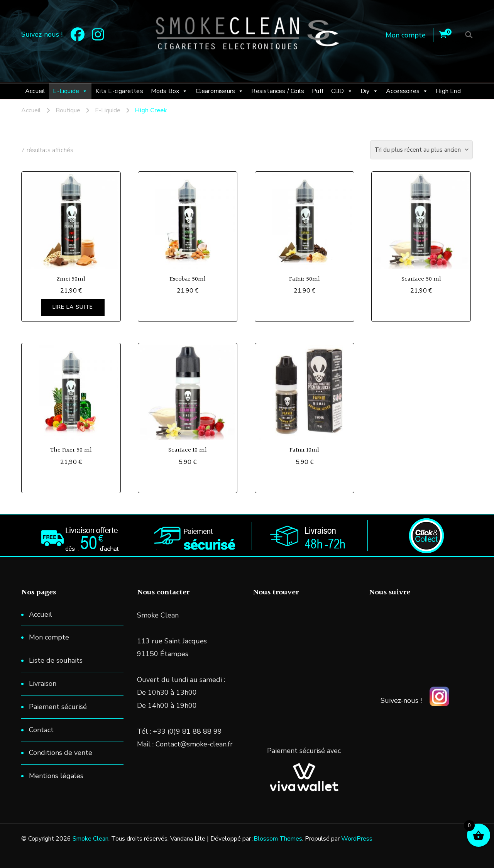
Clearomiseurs (220, 91)
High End (448, 91)
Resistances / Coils (278, 91)
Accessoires (407, 91)
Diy (369, 91)
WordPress (357, 839)
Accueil (35, 91)
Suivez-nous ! (401, 700)
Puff (318, 91)
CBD (342, 91)
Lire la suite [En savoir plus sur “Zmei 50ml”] (73, 307)
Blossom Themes (278, 839)
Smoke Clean (91, 839)
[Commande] (421, 150)
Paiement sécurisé (58, 707)
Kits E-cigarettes (119, 91)
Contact (41, 730)
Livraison (43, 684)
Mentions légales (56, 776)
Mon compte (406, 35)
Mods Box (169, 91)
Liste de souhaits (56, 660)
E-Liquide (70, 91)
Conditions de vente (61, 753)
